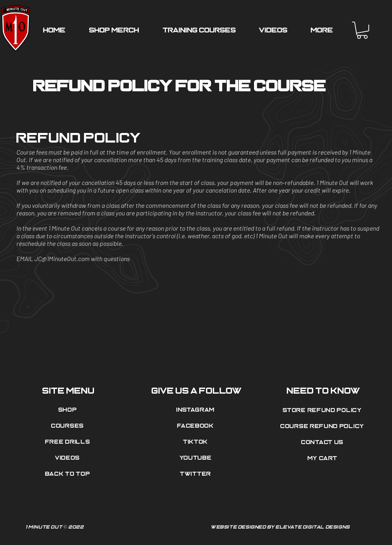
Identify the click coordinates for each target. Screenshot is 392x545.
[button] (362, 30)
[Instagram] (196, 410)
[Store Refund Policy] (323, 410)
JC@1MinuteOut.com (62, 258)
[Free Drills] (68, 442)
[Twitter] (196, 474)
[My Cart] (323, 459)
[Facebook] (196, 426)
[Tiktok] (196, 442)
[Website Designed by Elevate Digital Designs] (281, 527)
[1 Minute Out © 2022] (111, 527)
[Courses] (68, 426)
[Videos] (68, 458)
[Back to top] (68, 474)
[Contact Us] (323, 442)
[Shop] (68, 410)
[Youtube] (196, 458)
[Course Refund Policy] (323, 426)
